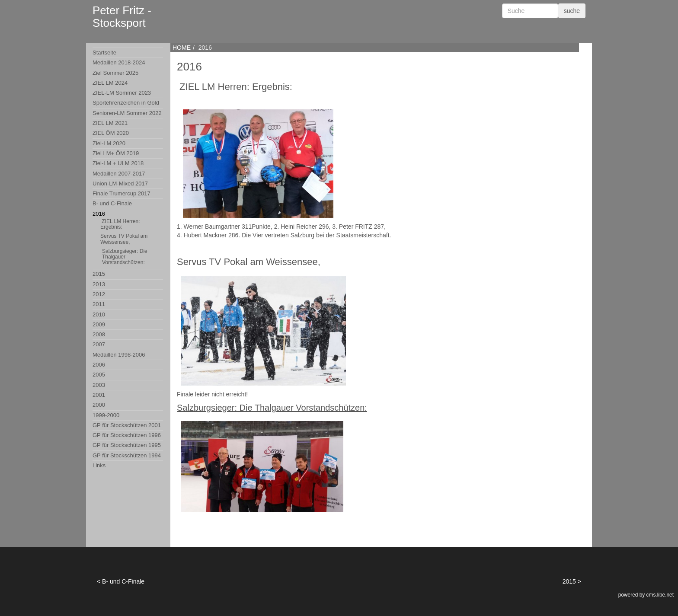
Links (99, 465)
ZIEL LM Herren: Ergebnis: (120, 224)
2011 (99, 304)
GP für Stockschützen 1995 (127, 445)
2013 (99, 284)
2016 (128, 239)
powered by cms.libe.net (646, 595)
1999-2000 (106, 415)
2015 (99, 274)
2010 (99, 314)
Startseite (104, 53)
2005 (99, 375)
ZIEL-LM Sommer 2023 (122, 93)
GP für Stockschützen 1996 (127, 435)
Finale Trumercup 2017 (122, 193)
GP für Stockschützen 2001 (127, 425)
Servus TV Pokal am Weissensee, (124, 239)
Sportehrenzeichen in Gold (126, 103)
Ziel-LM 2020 (109, 143)
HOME (182, 48)
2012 (99, 294)
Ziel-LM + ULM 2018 (118, 163)
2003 (99, 385)
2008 (99, 334)
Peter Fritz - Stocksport (122, 17)
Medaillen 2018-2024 (119, 62)
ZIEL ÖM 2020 (111, 133)
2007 (99, 344)
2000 (99, 405)
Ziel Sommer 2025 (115, 73)
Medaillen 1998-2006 (119, 355)
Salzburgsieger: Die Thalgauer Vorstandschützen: (125, 257)
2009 (99, 324)
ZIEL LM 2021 (110, 123)
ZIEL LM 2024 (110, 83)
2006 (99, 365)
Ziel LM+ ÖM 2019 (116, 153)
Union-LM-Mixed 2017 (120, 184)
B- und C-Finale (112, 203)
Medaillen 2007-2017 (119, 174)
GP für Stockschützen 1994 (127, 455)
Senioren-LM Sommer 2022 (127, 113)
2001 (99, 395)
